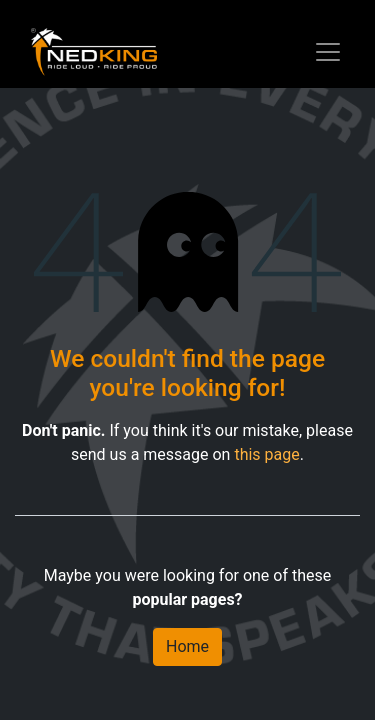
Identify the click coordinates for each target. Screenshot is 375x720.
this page (266, 454)
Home (187, 646)
